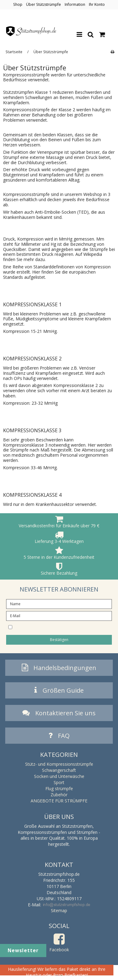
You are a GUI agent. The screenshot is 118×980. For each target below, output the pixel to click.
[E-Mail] (59, 615)
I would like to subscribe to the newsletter (61, 627)
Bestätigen (59, 640)
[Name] (59, 604)
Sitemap (59, 910)
